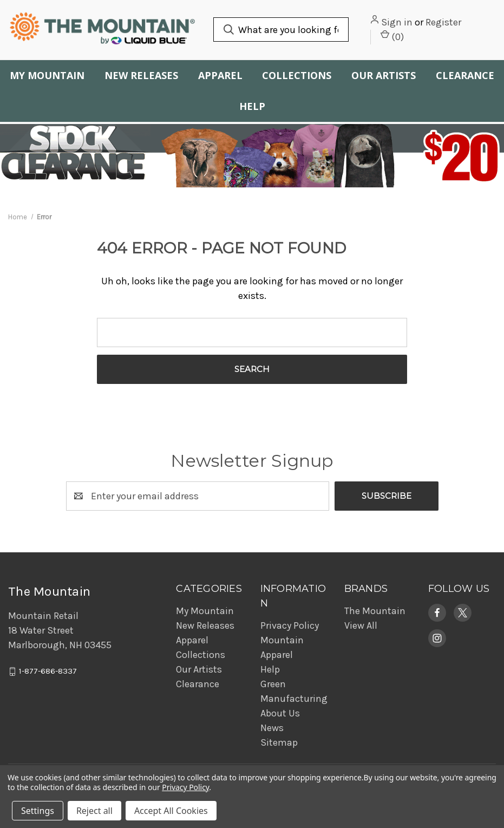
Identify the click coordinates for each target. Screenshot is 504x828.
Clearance (198, 684)
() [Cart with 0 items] (392, 36)
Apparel (220, 75)
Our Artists (384, 75)
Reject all (94, 811)
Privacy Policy (290, 625)
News (272, 728)
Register (443, 22)
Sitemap (279, 742)
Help (252, 106)
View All (361, 625)
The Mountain (375, 611)
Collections (297, 75)
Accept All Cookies (171, 811)
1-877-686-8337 (48, 671)
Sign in (397, 22)
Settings (38, 811)
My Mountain (47, 75)
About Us (280, 713)
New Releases (141, 75)
